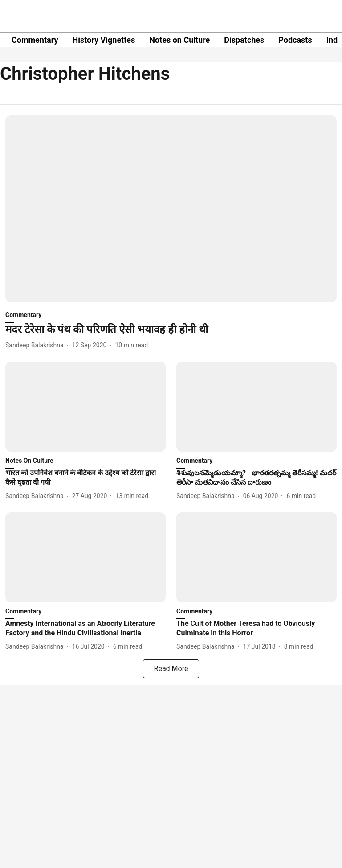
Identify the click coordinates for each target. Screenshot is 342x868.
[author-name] (36, 345)
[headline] (171, 330)
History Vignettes (104, 40)
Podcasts (295, 40)
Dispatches (244, 40)
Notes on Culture (179, 40)
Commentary (35, 40)
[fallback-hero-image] (171, 209)
